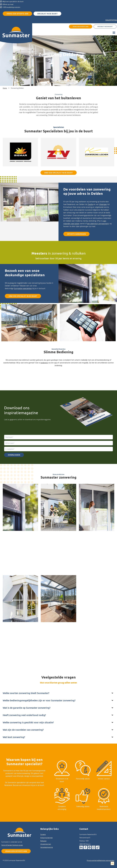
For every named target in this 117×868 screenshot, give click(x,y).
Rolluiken (83, 536)
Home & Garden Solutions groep (12, 845)
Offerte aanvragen (76, 234)
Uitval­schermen (9, 627)
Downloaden (14, 455)
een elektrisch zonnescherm (98, 224)
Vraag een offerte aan (16, 851)
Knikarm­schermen (48, 536)
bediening (44, 363)
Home (5, 88)
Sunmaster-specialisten (23, 288)
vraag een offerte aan (17, 14)
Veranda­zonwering (47, 847)
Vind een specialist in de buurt (59, 173)
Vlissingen (103, 204)
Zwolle (90, 204)
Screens (6, 536)
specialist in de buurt (47, 14)
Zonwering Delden (17, 88)
